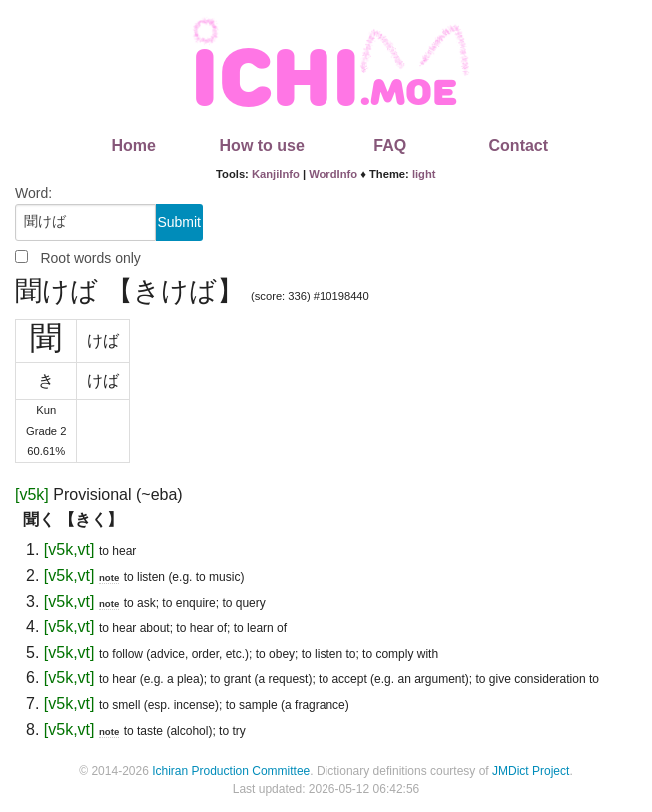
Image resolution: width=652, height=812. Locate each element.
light (424, 174)
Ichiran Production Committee (231, 771)
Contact (519, 145)
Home (133, 145)
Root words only (90, 258)
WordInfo (333, 174)
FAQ (390, 145)
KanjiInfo (276, 174)
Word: (33, 193)
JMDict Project (531, 771)
